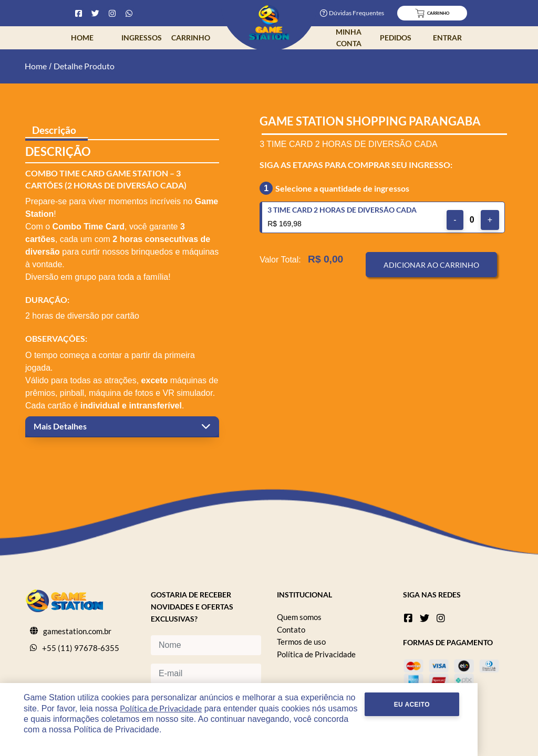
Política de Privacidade (316, 654)
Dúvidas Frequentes (352, 13)
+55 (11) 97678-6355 (81, 648)
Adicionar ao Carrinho (431, 265)
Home (82, 38)
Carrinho (191, 38)
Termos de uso (301, 642)
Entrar (447, 38)
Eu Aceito (472, 715)
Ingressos (142, 38)
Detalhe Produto (84, 66)
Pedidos (396, 38)
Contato (291, 629)
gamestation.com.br (77, 631)
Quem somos (299, 617)
